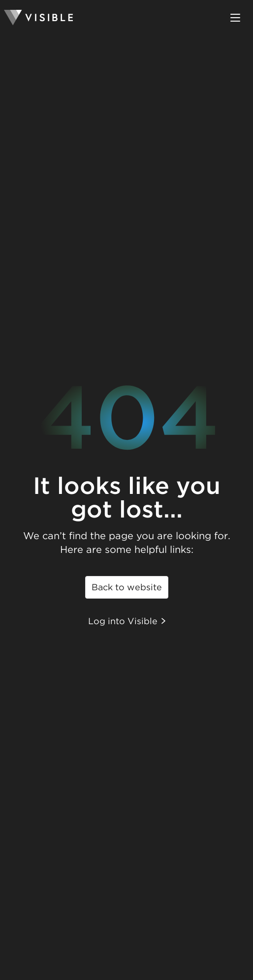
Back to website (127, 587)
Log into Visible (127, 621)
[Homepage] (38, 18)
